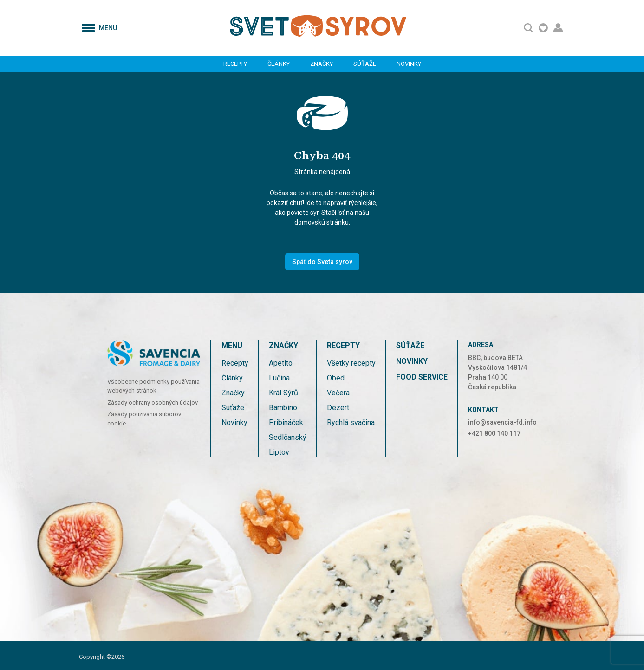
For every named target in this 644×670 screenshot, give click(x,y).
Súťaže (365, 64)
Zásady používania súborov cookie (144, 419)
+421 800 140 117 (494, 433)
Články (279, 64)
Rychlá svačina (351, 422)
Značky (322, 64)
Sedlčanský (288, 437)
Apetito (281, 363)
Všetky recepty (351, 363)
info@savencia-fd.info (502, 422)
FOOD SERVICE (422, 377)
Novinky (409, 64)
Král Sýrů (283, 393)
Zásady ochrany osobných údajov (153, 403)
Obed (336, 378)
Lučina (279, 378)
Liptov (279, 452)
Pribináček (286, 422)
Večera (338, 393)
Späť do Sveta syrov (322, 262)
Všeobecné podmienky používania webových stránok (153, 386)
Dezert (338, 408)
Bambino (283, 408)
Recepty (235, 64)
